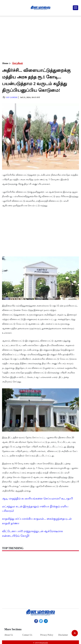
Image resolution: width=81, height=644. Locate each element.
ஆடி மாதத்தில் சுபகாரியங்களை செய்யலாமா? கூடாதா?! (38, 498)
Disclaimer (63, 635)
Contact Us (27, 635)
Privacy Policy (47, 635)
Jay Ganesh (12, 97)
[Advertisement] (40, 38)
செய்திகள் (18, 63)
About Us (9, 635)
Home (5, 63)
